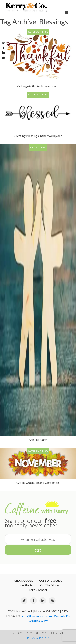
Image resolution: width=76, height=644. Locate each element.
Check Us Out (23, 580)
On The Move (49, 585)
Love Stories (26, 585)
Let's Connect (38, 590)
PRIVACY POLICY (38, 638)
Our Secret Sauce (51, 580)
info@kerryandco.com (37, 616)
